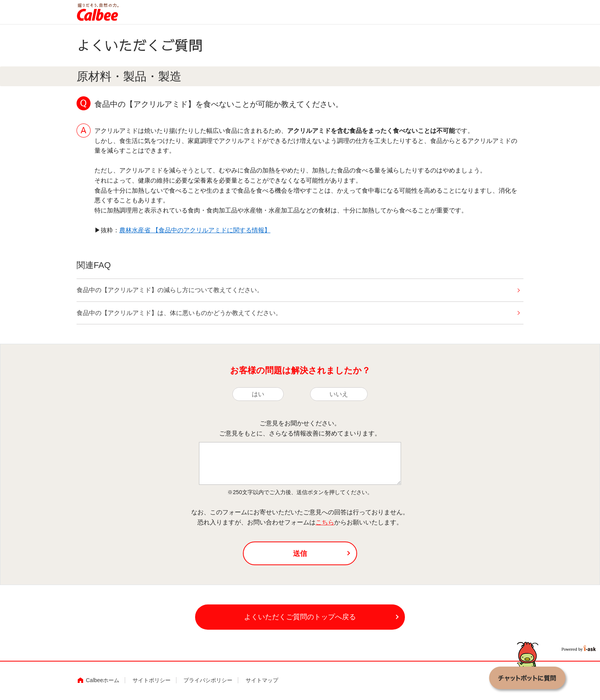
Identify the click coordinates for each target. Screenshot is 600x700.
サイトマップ (262, 680)
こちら (325, 522)
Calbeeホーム (103, 680)
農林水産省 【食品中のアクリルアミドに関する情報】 (195, 230)
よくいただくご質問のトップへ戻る (300, 617)
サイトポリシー (152, 680)
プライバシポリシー (208, 680)
